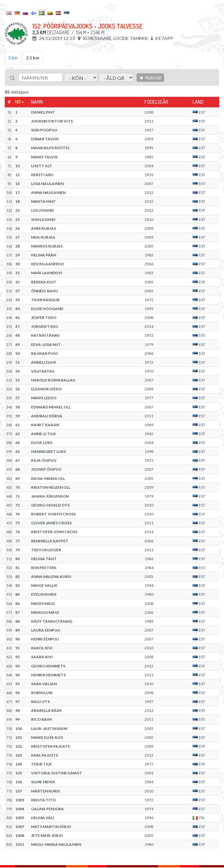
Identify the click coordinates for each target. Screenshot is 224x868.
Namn (37, 102)
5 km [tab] (13, 58)
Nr (18, 102)
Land (198, 102)
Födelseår (156, 102)
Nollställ (150, 78)
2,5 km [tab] (33, 58)
